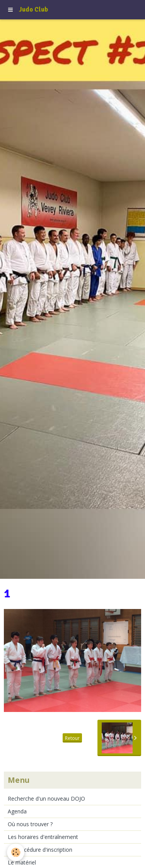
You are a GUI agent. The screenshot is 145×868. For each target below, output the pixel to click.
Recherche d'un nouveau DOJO (46, 799)
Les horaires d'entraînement (43, 837)
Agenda (17, 811)
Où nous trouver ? (30, 824)
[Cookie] (16, 852)
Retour (72, 738)
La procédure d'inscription (40, 850)
